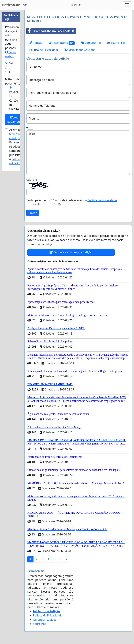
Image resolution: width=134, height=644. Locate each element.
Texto (30, 128)
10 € (8, 72)
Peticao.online (14, 5)
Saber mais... (11, 54)
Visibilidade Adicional (80, 50)
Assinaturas (62, 43)
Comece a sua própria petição (71, 252)
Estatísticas (116, 43)
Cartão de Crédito (14, 105)
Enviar (33, 213)
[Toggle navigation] (127, 5)
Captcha (32, 180)
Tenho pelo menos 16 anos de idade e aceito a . (72, 200)
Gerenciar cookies (45, 620)
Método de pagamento (13, 81)
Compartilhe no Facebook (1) (50, 31)
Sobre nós (40, 624)
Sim (40, 204)
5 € (11, 63)
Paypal (14, 92)
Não (59, 204)
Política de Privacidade (44, 50)
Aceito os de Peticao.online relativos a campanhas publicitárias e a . (18, 147)
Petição (36, 43)
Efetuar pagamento (15, 120)
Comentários (91, 43)
